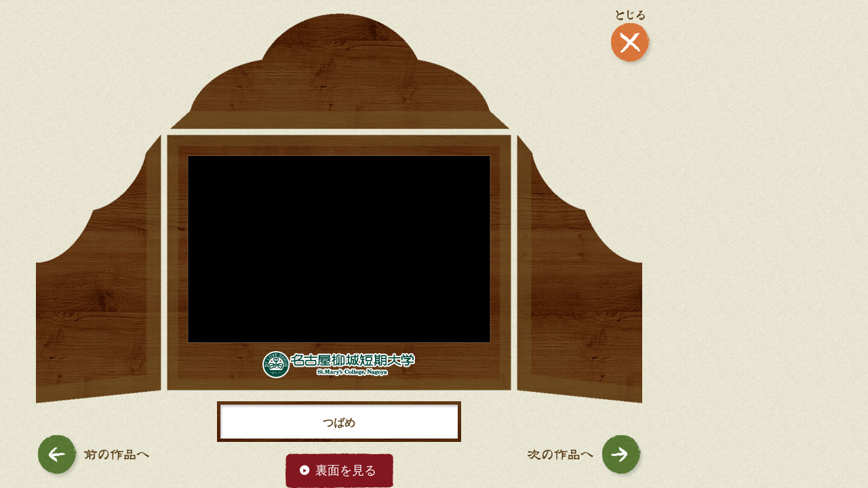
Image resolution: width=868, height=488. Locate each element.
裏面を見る (346, 470)
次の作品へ (587, 457)
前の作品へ (93, 457)
